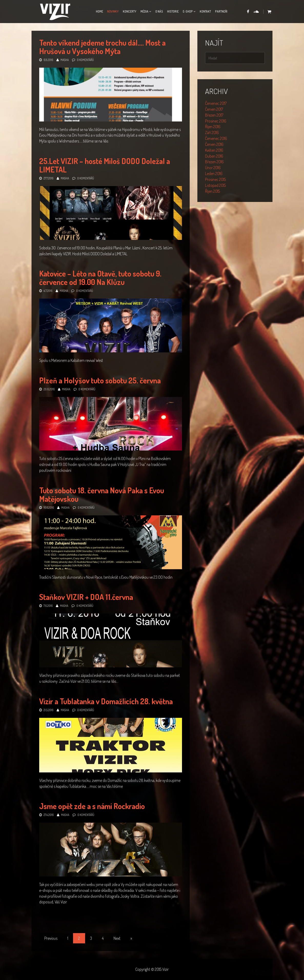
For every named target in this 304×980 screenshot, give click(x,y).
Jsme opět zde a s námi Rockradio (92, 806)
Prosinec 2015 (215, 179)
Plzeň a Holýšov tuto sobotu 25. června (100, 380)
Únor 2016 (213, 168)
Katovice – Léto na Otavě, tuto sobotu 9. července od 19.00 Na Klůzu (100, 278)
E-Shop (188, 11)
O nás (159, 11)
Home (99, 11)
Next (117, 938)
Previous (51, 938)
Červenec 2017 (216, 103)
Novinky (113, 11)
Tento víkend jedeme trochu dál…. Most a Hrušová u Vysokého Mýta (102, 47)
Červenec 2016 (216, 138)
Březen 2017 (214, 115)
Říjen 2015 (212, 191)
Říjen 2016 (213, 127)
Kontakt (205, 11)
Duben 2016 (214, 156)
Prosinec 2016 (216, 121)
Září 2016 (212, 132)
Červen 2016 (214, 144)
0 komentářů (85, 60)
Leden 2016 (214, 173)
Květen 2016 (214, 150)
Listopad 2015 (215, 185)
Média (144, 11)
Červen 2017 (214, 109)
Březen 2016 (214, 162)
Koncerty (130, 11)
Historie (173, 11)
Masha (65, 60)
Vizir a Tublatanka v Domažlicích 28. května (106, 701)
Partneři (221, 11)
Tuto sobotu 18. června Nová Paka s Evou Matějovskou (102, 494)
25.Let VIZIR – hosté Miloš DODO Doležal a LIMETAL (105, 165)
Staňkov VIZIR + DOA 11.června (86, 597)
